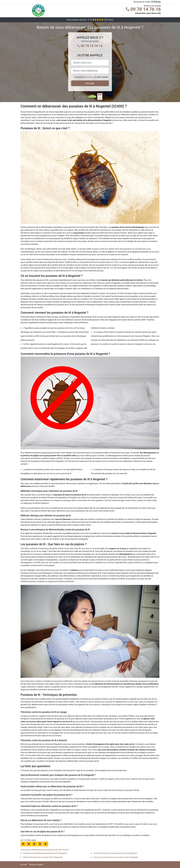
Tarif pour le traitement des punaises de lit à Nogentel (116, 857)
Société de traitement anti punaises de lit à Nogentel (115, 853)
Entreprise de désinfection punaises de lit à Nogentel (45, 853)
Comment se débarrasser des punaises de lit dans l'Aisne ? (45, 850)
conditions (90, 77)
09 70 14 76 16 (143, 9)
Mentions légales (36, 865)
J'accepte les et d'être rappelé (91, 77)
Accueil (24, 865)
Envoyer (90, 83)
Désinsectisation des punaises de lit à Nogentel (43, 857)
